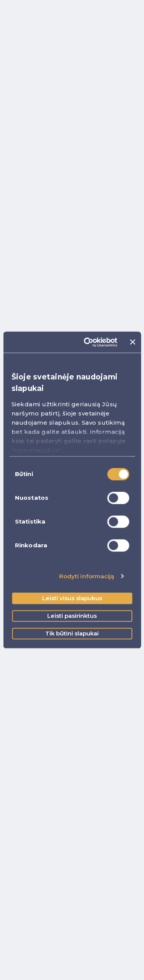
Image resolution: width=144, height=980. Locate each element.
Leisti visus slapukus (72, 598)
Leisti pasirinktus (72, 616)
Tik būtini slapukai (72, 633)
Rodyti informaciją (87, 576)
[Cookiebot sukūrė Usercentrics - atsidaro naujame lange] (87, 342)
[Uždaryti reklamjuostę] (132, 342)
